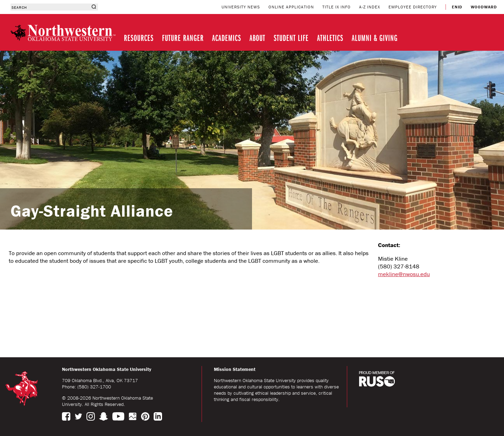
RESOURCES (139, 38)
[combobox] (50, 7)
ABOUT (257, 38)
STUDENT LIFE (291, 38)
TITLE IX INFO (337, 7)
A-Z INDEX (370, 7)
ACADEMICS (227, 38)
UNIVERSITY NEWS (241, 7)
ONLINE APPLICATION (291, 7)
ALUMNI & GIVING (375, 38)
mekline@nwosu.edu (404, 274)
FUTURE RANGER (183, 38)
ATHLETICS (330, 38)
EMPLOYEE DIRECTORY (413, 7)
